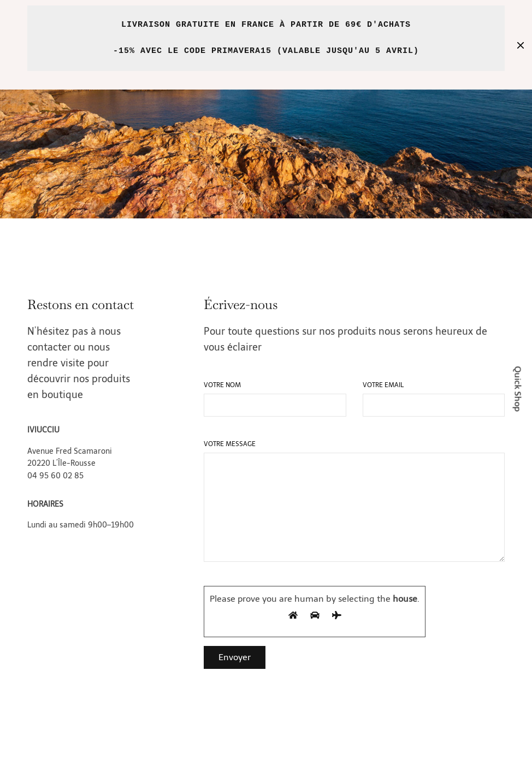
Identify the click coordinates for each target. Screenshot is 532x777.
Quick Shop (518, 388)
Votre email (383, 385)
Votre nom (222, 385)
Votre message (230, 444)
